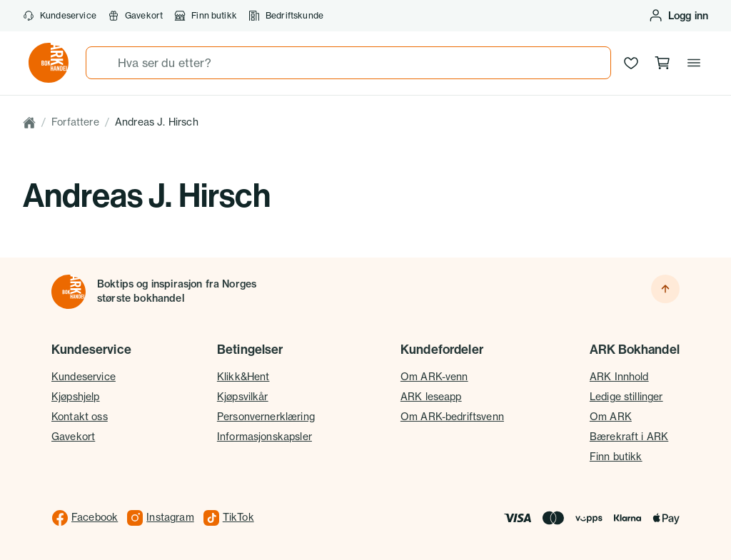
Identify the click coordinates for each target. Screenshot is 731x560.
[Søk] (102, 63)
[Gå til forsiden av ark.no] (49, 63)
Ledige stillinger (626, 397)
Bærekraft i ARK (629, 437)
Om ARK (611, 417)
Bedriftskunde (286, 16)
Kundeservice (60, 16)
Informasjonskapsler (264, 437)
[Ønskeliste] (631, 63)
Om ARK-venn (434, 377)
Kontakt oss (80, 417)
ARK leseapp (431, 397)
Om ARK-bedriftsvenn (452, 417)
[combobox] (348, 63)
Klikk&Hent (243, 377)
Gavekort (135, 16)
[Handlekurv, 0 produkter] (662, 63)
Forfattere (75, 122)
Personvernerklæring (266, 417)
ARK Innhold (619, 377)
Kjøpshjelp (76, 397)
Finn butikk (206, 16)
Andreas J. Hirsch (157, 122)
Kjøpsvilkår (243, 397)
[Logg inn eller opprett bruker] (678, 16)
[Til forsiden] (69, 292)
